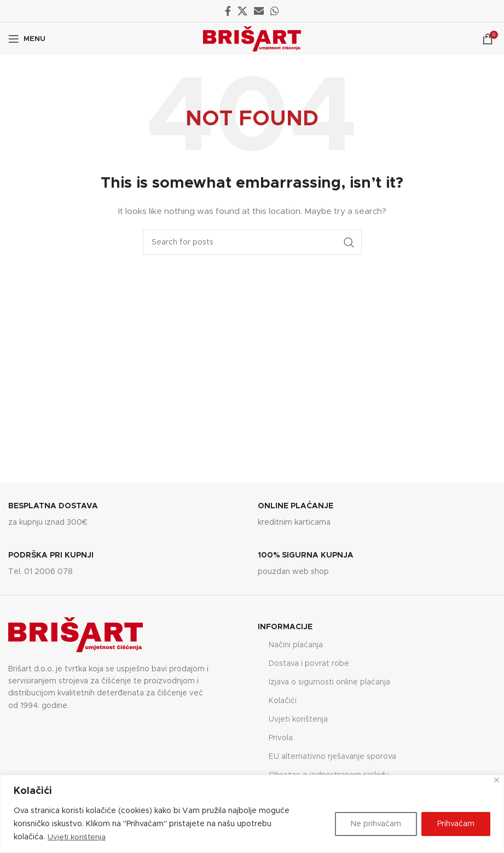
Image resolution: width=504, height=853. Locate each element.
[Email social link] (259, 11)
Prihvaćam (456, 824)
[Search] (252, 242)
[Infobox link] (127, 515)
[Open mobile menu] (27, 39)
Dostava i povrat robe (309, 664)
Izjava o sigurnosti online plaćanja (329, 682)
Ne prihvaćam (376, 824)
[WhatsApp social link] (275, 11)
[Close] (497, 780)
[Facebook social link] (228, 11)
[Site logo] (252, 39)
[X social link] (242, 11)
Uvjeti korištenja (77, 837)
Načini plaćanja (296, 645)
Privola (281, 738)
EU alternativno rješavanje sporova (332, 757)
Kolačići (283, 701)
